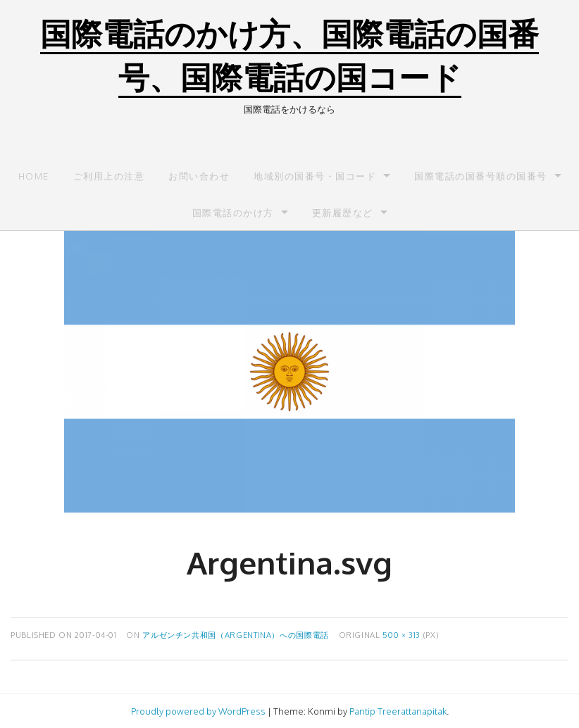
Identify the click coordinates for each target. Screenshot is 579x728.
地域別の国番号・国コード (315, 176)
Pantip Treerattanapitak (398, 711)
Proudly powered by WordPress (198, 711)
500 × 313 (401, 635)
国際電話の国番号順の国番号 (481, 176)
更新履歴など (343, 213)
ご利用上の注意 (109, 176)
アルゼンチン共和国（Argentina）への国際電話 (236, 635)
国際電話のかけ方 (233, 213)
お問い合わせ (199, 176)
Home (34, 176)
